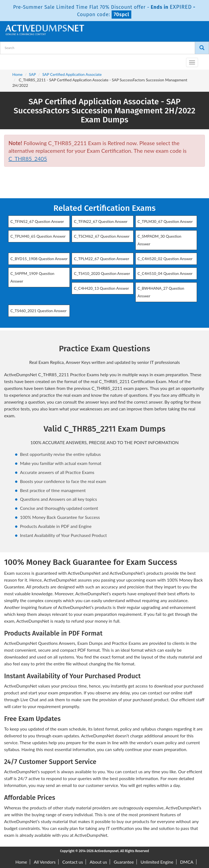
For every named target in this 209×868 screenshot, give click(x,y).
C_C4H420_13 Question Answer (101, 288)
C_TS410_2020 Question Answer (102, 273)
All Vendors (45, 862)
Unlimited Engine (157, 862)
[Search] (202, 48)
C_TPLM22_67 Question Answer (101, 259)
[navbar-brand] (11, 60)
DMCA (187, 862)
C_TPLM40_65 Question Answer (38, 236)
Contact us (73, 862)
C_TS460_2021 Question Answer (38, 311)
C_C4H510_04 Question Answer (165, 273)
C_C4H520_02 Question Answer (165, 259)
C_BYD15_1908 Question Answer (39, 259)
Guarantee (124, 862)
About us (98, 862)
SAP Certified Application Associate (72, 74)
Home (17, 74)
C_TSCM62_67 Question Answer (102, 236)
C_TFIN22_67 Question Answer (101, 221)
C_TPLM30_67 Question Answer (165, 221)
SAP (32, 74)
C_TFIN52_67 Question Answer (37, 221)
